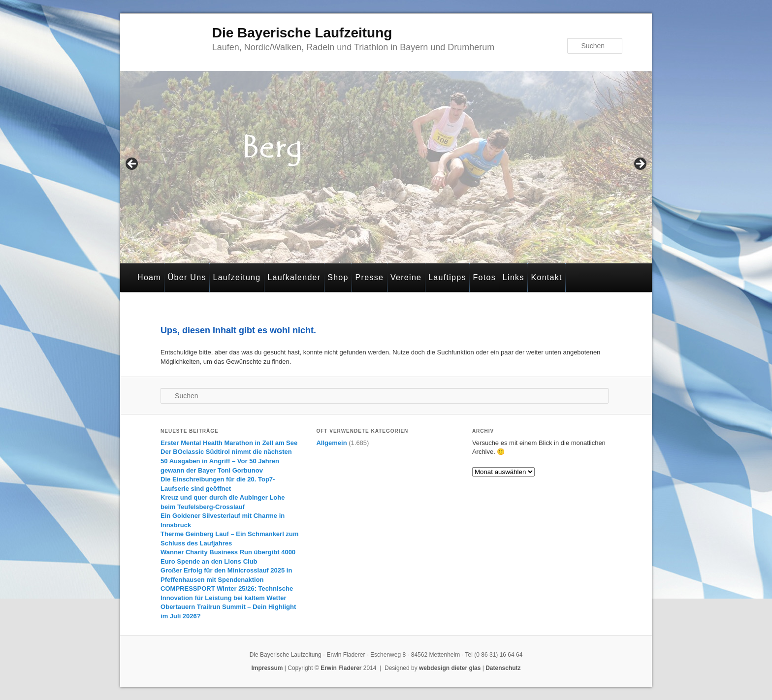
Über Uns (187, 277)
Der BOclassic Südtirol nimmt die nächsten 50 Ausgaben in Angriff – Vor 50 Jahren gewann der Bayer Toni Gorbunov (226, 461)
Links (514, 277)
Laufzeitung (237, 277)
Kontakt (546, 277)
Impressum (267, 668)
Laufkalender (294, 277)
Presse (370, 277)
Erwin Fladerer (341, 668)
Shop (338, 277)
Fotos (485, 277)
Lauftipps (447, 277)
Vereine (406, 277)
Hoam (149, 277)
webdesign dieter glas (450, 668)
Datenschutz (503, 668)
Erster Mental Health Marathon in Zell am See (229, 443)
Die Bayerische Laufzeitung (302, 33)
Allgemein (331, 443)
